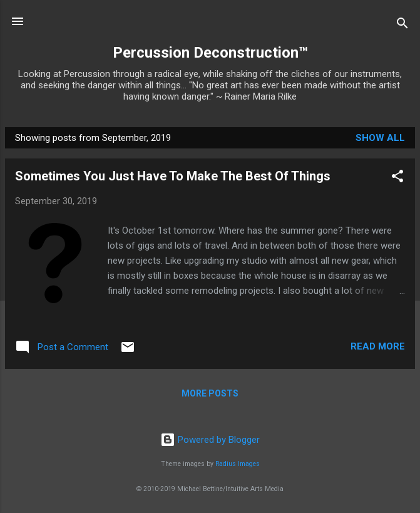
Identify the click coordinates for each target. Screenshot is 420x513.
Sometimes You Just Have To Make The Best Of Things (173, 176)
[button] (397, 178)
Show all (380, 138)
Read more (378, 346)
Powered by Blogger (210, 440)
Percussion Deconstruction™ (210, 53)
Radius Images (238, 464)
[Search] (402, 25)
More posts (210, 393)
